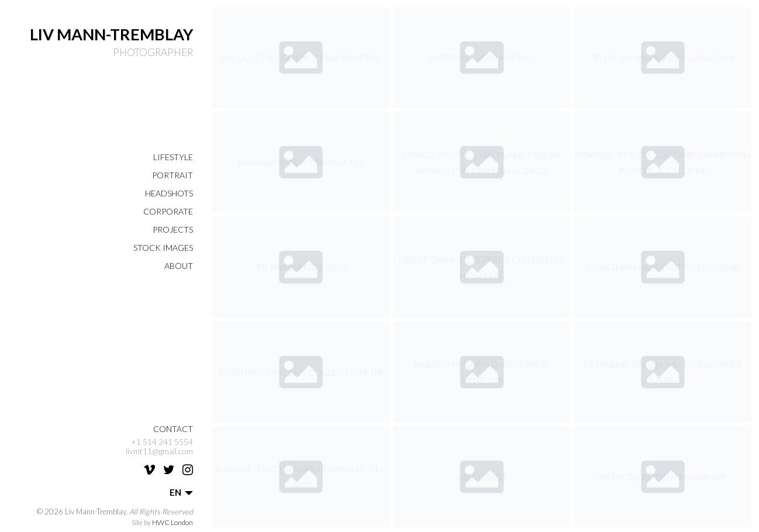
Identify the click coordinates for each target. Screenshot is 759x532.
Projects (173, 229)
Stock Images (163, 248)
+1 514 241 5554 (162, 442)
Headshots (169, 193)
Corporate (168, 211)
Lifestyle (173, 157)
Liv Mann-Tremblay (111, 34)
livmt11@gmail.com (159, 451)
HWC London (172, 522)
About (179, 266)
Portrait (172, 175)
